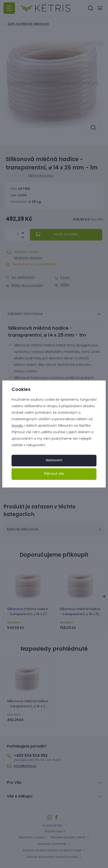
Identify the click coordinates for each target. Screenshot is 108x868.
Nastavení (54, 460)
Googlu (17, 426)
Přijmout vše (54, 474)
